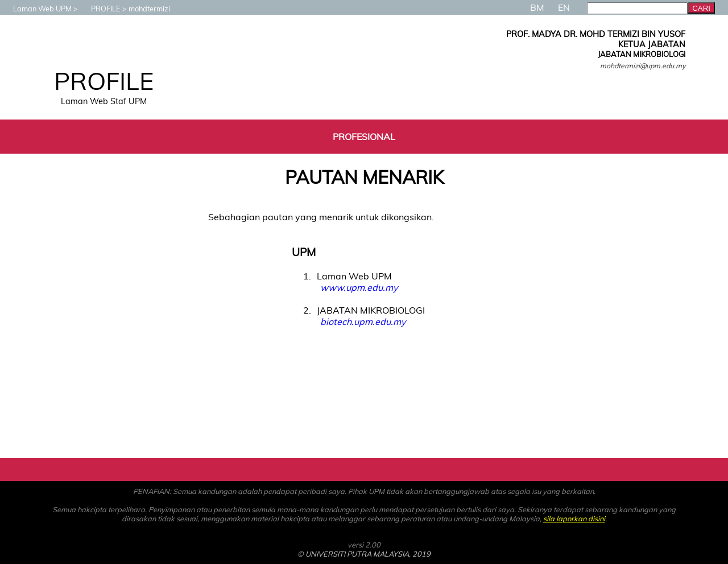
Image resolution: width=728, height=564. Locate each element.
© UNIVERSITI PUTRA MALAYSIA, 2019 (364, 554)
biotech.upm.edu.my (363, 322)
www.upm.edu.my (359, 287)
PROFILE (100, 9)
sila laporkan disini (574, 518)
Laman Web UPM (37, 9)
